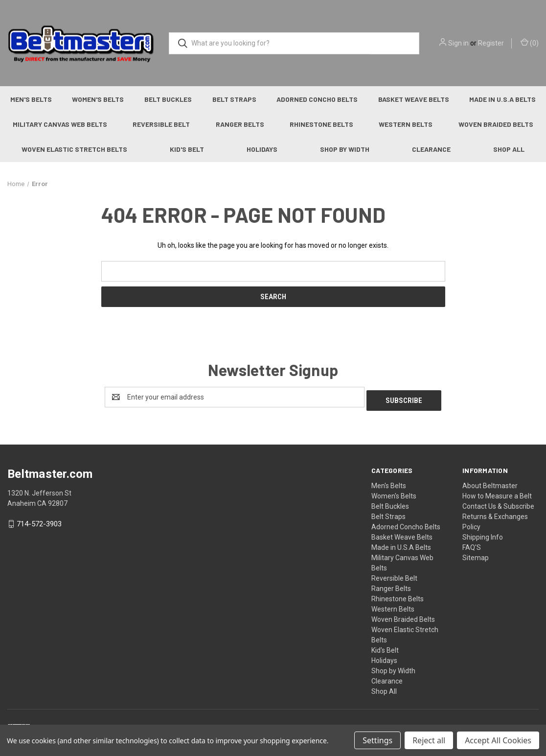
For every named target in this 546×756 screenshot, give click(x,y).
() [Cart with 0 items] (530, 43)
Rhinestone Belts (321, 124)
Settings (377, 740)
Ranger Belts (240, 124)
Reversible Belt (161, 124)
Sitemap (476, 554)
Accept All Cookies (498, 740)
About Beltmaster (490, 482)
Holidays (262, 149)
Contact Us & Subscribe (498, 503)
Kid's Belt (187, 149)
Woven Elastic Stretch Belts (74, 149)
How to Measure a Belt (497, 493)
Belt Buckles (168, 99)
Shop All (384, 688)
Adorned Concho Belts (317, 99)
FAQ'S (472, 544)
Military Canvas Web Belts (60, 124)
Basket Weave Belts (414, 99)
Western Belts (406, 124)
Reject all (429, 740)
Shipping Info (483, 534)
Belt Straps (234, 99)
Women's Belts (98, 99)
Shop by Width (345, 149)
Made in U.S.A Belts (401, 544)
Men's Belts (31, 99)
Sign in (458, 43)
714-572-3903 (39, 521)
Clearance (431, 149)
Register (491, 43)
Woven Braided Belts (496, 124)
